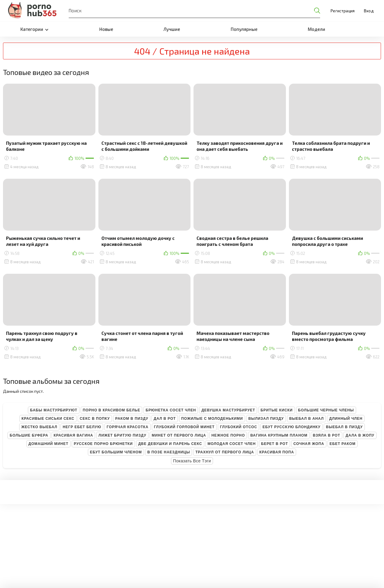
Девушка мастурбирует (228, 410)
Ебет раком (343, 444)
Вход (369, 11)
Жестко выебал (39, 427)
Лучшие (172, 29)
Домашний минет (48, 444)
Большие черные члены (326, 410)
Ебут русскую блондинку (291, 427)
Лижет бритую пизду (122, 435)
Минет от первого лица (179, 435)
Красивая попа (277, 452)
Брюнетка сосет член (171, 410)
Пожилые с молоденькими (212, 419)
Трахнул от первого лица (225, 452)
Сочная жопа (309, 444)
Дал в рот (165, 419)
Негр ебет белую (82, 427)
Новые (106, 29)
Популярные (244, 29)
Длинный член (346, 419)
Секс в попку (95, 419)
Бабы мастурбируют (54, 410)
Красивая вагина (73, 435)
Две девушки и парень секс (170, 444)
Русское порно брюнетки (103, 444)
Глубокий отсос (238, 427)
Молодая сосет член (232, 444)
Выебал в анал (306, 419)
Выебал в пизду (344, 427)
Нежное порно (228, 435)
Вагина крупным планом (279, 435)
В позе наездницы (169, 452)
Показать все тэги (192, 461)
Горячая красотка (127, 427)
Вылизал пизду (266, 419)
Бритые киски (276, 410)
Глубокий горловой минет (184, 427)
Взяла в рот (327, 435)
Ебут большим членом (116, 452)
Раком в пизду (132, 419)
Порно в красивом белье (112, 410)
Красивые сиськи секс (48, 419)
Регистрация (343, 11)
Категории (34, 29)
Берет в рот (274, 444)
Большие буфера (29, 435)
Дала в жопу (360, 435)
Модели (316, 29)
